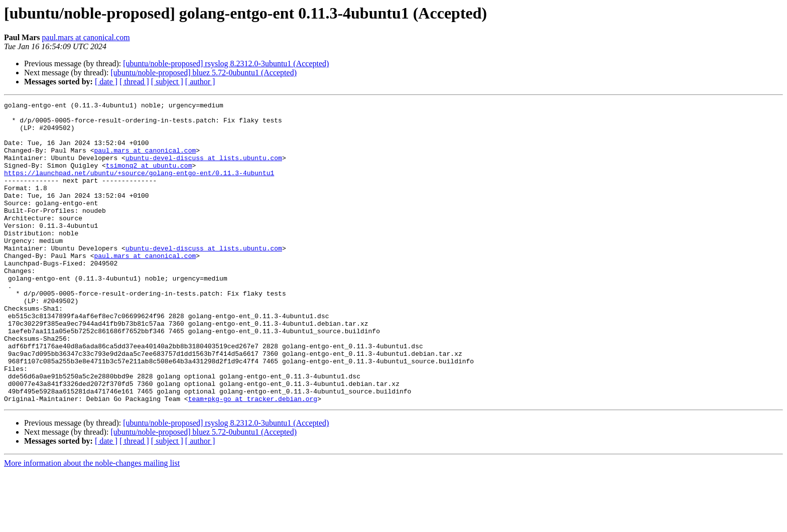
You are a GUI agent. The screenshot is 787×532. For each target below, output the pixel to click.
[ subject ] (167, 82)
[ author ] (200, 82)
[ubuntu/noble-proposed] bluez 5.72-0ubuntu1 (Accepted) (204, 73)
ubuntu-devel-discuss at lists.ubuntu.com (204, 170)
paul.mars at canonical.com (86, 37)
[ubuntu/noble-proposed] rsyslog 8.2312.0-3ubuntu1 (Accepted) (226, 63)
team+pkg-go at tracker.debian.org (253, 459)
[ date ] (106, 82)
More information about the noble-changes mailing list (92, 523)
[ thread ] (134, 82)
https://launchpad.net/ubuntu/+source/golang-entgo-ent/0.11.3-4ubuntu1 (139, 188)
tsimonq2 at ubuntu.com (149, 179)
